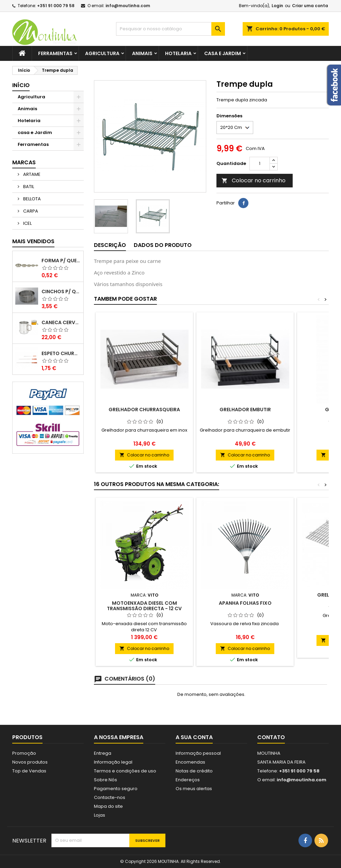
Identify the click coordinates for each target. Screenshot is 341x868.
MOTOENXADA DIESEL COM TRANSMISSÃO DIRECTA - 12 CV (144, 606)
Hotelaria (178, 53)
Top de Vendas (29, 771)
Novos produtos (30, 762)
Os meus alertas (194, 789)
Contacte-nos (110, 797)
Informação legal (113, 762)
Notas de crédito (194, 771)
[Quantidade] (260, 164)
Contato (271, 737)
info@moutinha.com (128, 6)
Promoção (24, 753)
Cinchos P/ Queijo (61, 291)
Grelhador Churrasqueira (144, 410)
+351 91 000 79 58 (56, 6)
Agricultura (102, 53)
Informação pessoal (198, 753)
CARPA (30, 211)
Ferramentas (55, 53)
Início (21, 85)
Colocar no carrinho (254, 180)
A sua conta (194, 737)
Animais (142, 53)
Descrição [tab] (110, 245)
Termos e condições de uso (125, 771)
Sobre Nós (105, 780)
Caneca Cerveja (61, 322)
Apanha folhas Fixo (245, 603)
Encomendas (190, 762)
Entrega (103, 753)
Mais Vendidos (33, 241)
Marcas (24, 162)
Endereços (188, 780)
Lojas (100, 815)
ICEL (27, 223)
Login (277, 6)
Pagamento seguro (116, 789)
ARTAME (31, 174)
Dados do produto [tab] (163, 245)
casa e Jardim (223, 53)
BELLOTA (31, 199)
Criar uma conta (310, 6)
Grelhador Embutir (245, 410)
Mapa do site (108, 806)
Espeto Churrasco (61, 353)
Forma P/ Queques (61, 261)
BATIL (28, 187)
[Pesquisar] (170, 29)
